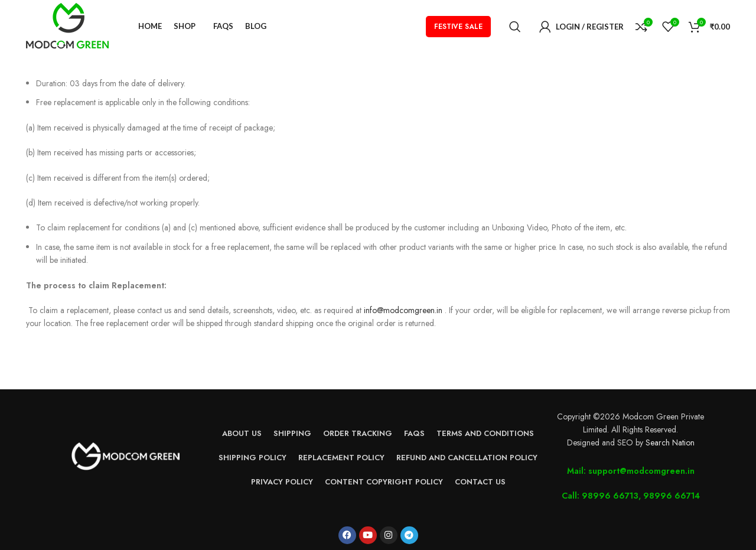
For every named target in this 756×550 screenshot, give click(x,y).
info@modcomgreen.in (403, 310)
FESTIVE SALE (458, 27)
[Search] (515, 27)
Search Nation (670, 442)
